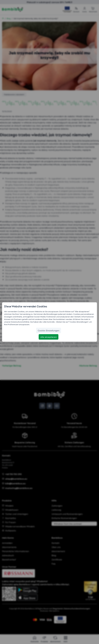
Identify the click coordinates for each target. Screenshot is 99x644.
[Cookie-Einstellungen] (49, 330)
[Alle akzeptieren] (49, 337)
